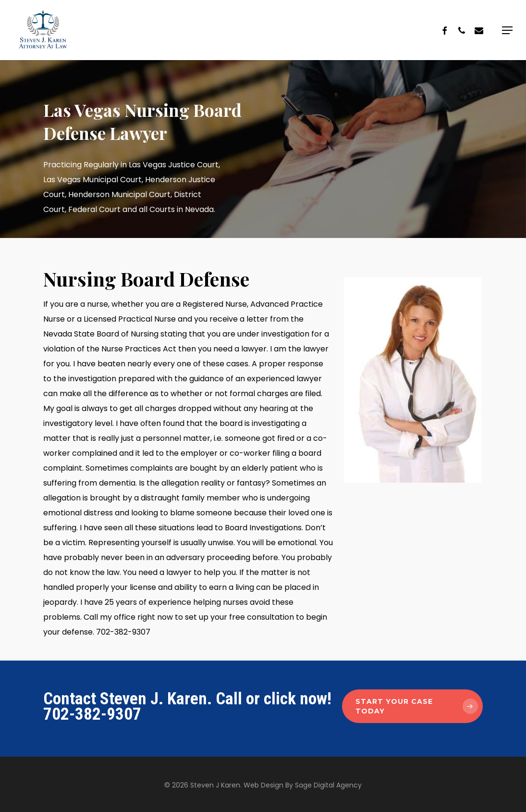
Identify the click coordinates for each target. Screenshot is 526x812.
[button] (507, 30)
